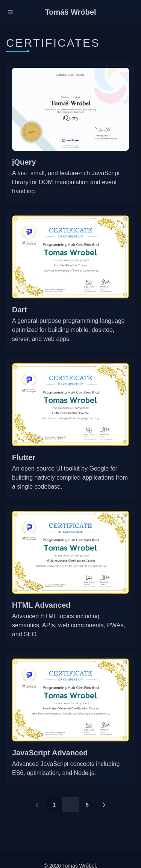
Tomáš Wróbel (71, 12)
